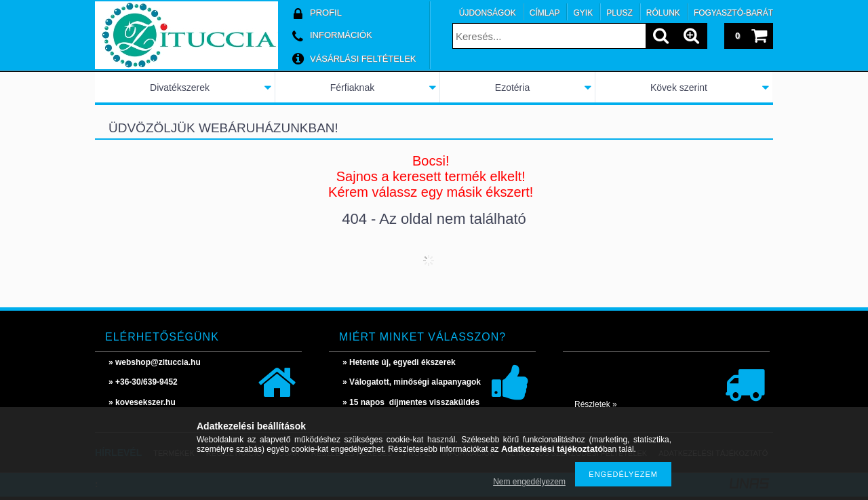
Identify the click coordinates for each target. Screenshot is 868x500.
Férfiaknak (352, 88)
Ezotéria (512, 88)
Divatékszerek (180, 88)
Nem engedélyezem (529, 482)
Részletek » (596, 404)
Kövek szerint (679, 88)
